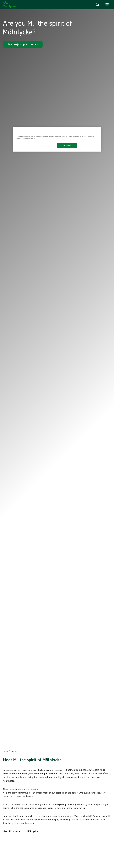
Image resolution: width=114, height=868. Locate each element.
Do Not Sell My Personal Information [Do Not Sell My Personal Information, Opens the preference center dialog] (46, 145)
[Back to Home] (6, 751)
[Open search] (98, 5)
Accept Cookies (67, 145)
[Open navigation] (107, 5)
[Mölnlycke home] (10, 5)
